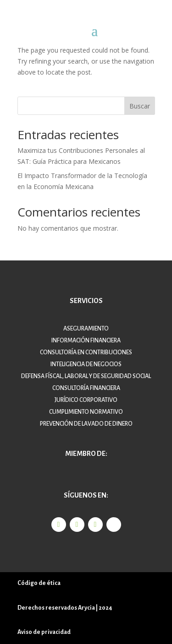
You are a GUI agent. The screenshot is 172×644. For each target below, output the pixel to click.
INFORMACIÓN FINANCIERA (86, 341)
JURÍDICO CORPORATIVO (86, 400)
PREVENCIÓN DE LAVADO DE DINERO (86, 424)
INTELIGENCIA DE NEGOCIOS (86, 364)
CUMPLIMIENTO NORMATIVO (86, 412)
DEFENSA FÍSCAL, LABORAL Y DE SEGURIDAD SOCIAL (86, 376)
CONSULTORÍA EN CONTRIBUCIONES (86, 352)
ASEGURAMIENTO (86, 329)
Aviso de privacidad (44, 632)
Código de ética (39, 583)
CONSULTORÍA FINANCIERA (86, 388)
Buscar (140, 106)
